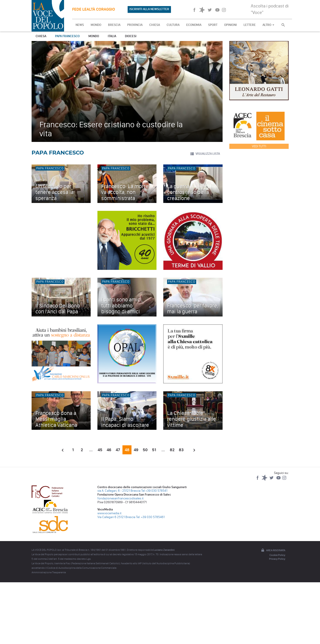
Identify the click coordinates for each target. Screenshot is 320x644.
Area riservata (273, 551)
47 (118, 450)
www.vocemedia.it (109, 513)
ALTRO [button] (268, 25)
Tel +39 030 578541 (154, 491)
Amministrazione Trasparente (49, 572)
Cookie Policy (277, 555)
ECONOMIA (194, 25)
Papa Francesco (67, 36)
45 (100, 450)
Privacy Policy (277, 559)
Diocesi (131, 36)
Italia (112, 36)
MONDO (96, 25)
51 (154, 450)
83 (181, 450)
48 (127, 450)
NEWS (80, 25)
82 (172, 450)
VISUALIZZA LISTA (205, 154)
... (91, 450)
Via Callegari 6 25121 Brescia (116, 517)
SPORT (213, 25)
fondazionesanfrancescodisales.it (121, 498)
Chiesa (41, 36)
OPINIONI (230, 25)
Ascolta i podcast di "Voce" (270, 9)
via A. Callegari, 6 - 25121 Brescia (119, 491)
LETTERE (250, 25)
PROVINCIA (135, 25)
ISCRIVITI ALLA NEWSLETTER (149, 9)
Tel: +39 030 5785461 (150, 517)
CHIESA (155, 25)
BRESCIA (114, 25)
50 (145, 450)
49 (136, 450)
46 (109, 450)
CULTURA (173, 25)
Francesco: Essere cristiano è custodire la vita (111, 129)
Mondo (94, 36)
